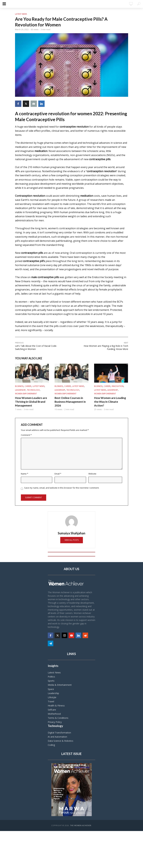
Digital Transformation (59, 731)
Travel (51, 699)
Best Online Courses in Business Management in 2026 (69, 402)
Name (25, 472)
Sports (51, 679)
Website (92, 472)
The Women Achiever (81, 823)
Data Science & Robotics (61, 739)
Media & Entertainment (60, 683)
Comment (26, 433)
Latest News (21, 14)
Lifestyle (52, 695)
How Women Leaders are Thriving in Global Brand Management (30, 402)
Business (19, 386)
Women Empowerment (26, 394)
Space (51, 687)
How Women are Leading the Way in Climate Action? (110, 400)
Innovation (118, 386)
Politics (51, 675)
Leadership (20, 390)
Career (28, 386)
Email (58, 472)
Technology (33, 390)
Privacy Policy (55, 720)
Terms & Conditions (58, 716)
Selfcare (52, 708)
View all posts (72, 538)
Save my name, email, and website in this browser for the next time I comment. (62, 486)
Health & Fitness (56, 703)
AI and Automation (57, 735)
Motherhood (54, 712)
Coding (51, 743)
